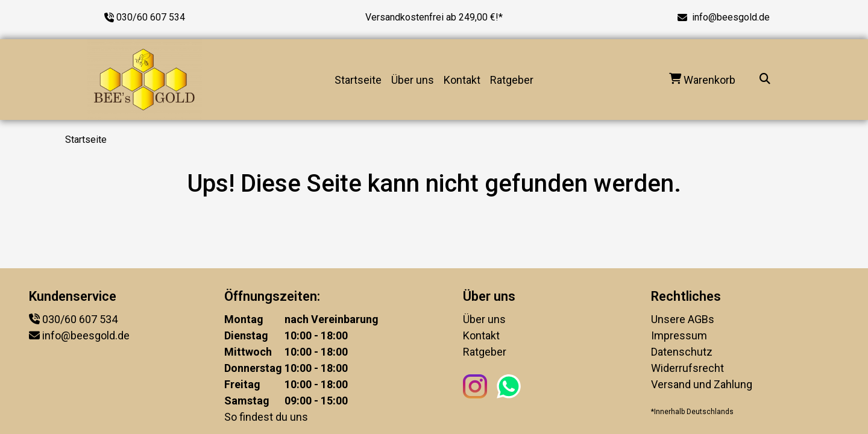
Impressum (679, 335)
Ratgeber (512, 80)
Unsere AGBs (683, 319)
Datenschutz (682, 352)
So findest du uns (266, 417)
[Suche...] (765, 80)
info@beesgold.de (731, 17)
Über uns (413, 80)
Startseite (358, 80)
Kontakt (462, 80)
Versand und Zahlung (702, 384)
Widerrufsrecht (687, 368)
